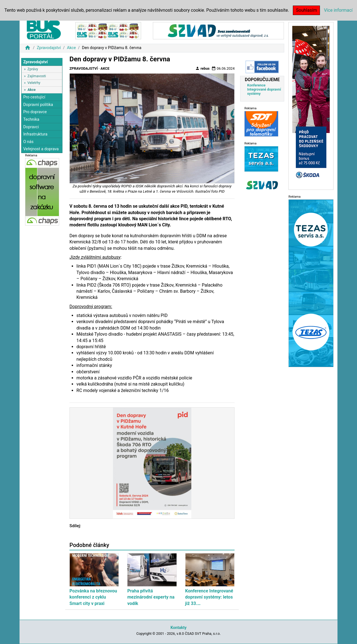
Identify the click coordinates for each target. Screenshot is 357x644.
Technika (31, 119)
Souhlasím (306, 10)
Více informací (338, 10)
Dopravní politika (38, 105)
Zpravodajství (49, 48)
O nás (28, 142)
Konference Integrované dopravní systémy (264, 89)
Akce (71, 48)
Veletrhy (34, 83)
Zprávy (33, 69)
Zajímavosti (37, 76)
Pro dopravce (35, 112)
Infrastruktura (35, 134)
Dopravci (31, 127)
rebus (202, 68)
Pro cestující (34, 97)
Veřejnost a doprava (41, 149)
